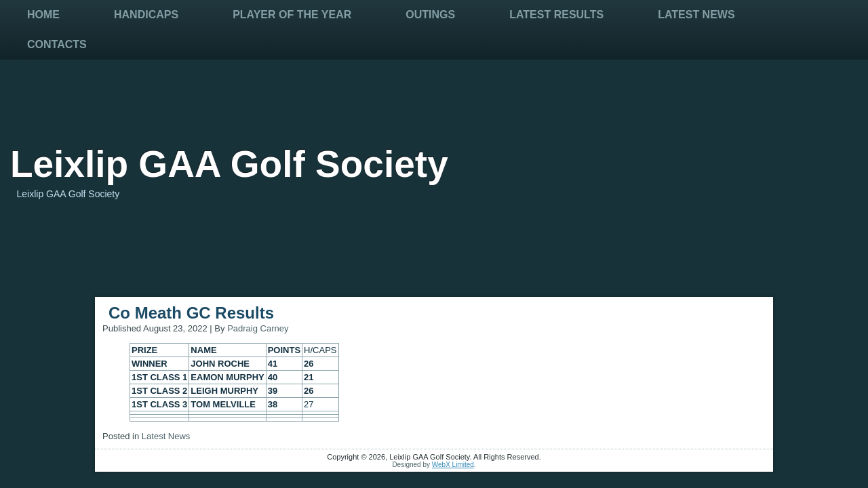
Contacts (57, 44)
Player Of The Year (292, 15)
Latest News (696, 15)
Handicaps (146, 15)
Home (43, 15)
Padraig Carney (258, 328)
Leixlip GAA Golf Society (229, 164)
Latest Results (556, 15)
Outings (430, 15)
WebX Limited (453, 465)
